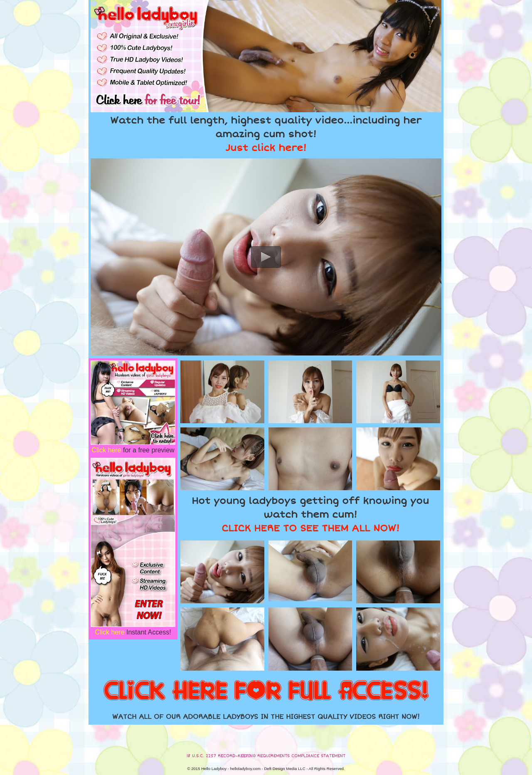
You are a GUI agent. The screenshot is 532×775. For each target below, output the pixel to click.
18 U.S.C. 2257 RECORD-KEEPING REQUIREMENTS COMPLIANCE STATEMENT (266, 756)
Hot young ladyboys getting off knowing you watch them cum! (310, 515)
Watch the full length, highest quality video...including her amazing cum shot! (266, 134)
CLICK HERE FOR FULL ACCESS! (266, 691)
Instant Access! (133, 632)
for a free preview (133, 450)
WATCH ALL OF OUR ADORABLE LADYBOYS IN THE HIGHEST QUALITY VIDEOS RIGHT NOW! (266, 717)
